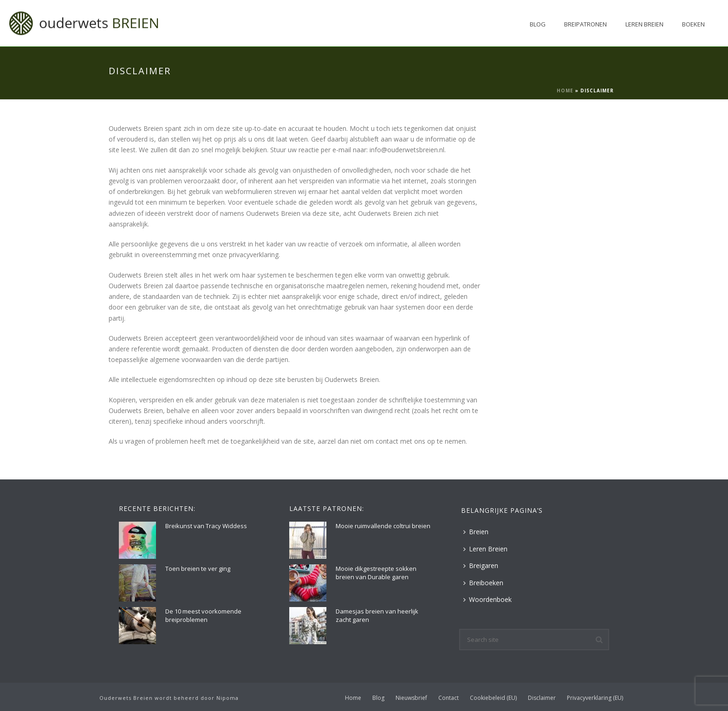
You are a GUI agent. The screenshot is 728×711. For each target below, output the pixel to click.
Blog (538, 24)
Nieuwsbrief (411, 698)
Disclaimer (542, 698)
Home (565, 90)
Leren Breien (644, 24)
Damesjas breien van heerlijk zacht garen (377, 615)
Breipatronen (585, 24)
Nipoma (227, 698)
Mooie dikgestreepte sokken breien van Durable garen (376, 573)
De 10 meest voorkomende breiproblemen (203, 615)
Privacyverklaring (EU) (595, 698)
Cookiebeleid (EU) (493, 698)
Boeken (693, 24)
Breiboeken (483, 583)
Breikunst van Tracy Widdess (206, 526)
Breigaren (481, 566)
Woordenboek (487, 599)
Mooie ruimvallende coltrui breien (383, 526)
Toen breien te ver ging (198, 569)
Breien (476, 532)
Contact (448, 698)
